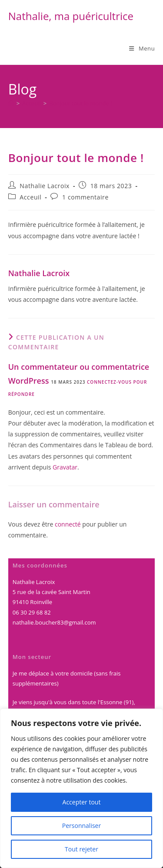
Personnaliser (81, 826)
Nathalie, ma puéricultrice (71, 16)
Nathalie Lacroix (45, 186)
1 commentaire (85, 197)
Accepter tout (82, 802)
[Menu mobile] (142, 48)
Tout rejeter (81, 849)
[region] (81, 788)
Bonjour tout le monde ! (80, 103)
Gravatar (65, 467)
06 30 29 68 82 (32, 612)
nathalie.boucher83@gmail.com (54, 622)
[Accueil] (11, 103)
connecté (68, 524)
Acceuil (30, 197)
